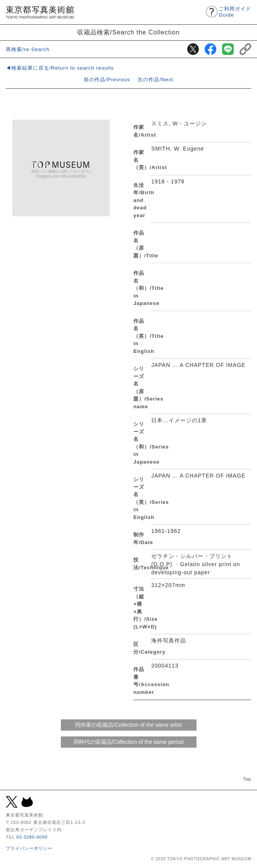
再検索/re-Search (28, 49)
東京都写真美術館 (40, 12)
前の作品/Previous (107, 80)
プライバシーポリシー (29, 848)
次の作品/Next (155, 80)
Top (247, 779)
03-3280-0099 (32, 837)
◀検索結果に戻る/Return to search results (60, 68)
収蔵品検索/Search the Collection (128, 32)
